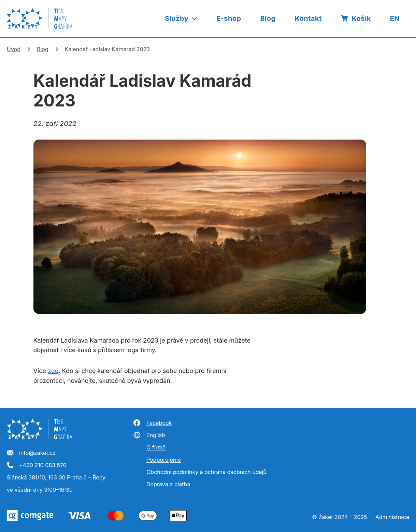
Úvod (14, 49)
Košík (356, 18)
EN (395, 18)
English (149, 435)
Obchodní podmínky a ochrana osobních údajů (206, 472)
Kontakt (308, 18)
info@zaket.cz (31, 453)
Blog (268, 18)
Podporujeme (164, 460)
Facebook (152, 423)
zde (53, 371)
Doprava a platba (168, 484)
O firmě (156, 447)
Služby (181, 18)
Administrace (392, 517)
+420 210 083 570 (37, 465)
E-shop (229, 18)
